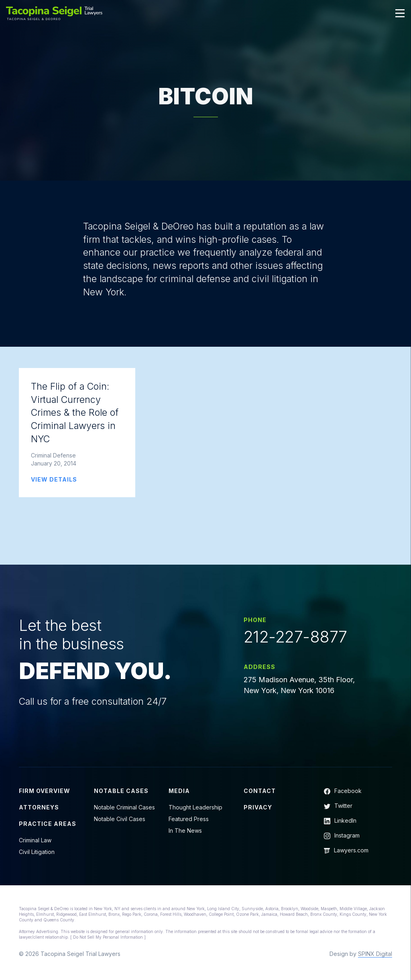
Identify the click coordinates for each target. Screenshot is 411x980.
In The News (185, 833)
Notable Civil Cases (120, 821)
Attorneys (39, 809)
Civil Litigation (37, 854)
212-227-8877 (295, 638)
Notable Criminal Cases (124, 809)
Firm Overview (45, 793)
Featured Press (189, 821)
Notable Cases (121, 793)
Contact (260, 793)
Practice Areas (48, 826)
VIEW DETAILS (54, 481)
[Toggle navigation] (400, 13)
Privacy (258, 809)
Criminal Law (35, 842)
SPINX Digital (375, 956)
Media (179, 793)
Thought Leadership (195, 809)
